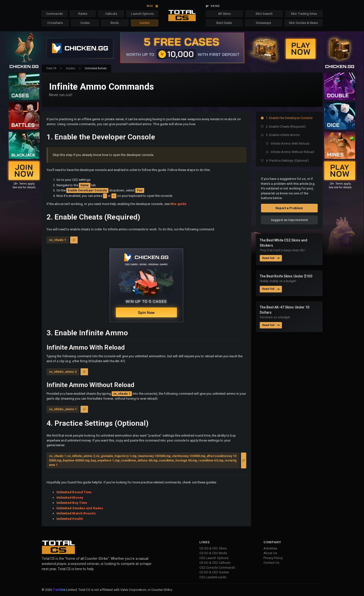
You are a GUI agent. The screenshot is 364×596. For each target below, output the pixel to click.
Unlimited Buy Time (72, 503)
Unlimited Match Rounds (76, 513)
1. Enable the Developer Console (289, 118)
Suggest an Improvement (289, 220)
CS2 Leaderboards (213, 577)
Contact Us (271, 563)
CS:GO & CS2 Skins (213, 548)
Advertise (270, 548)
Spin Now (146, 313)
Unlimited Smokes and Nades (80, 508)
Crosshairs (55, 23)
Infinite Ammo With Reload (290, 144)
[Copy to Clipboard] (74, 240)
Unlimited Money (70, 498)
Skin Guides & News (303, 23)
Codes (85, 23)
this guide (178, 204)
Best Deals (224, 23)
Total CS (51, 68)
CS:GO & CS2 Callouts (215, 563)
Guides (145, 23)
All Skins (224, 14)
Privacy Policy (273, 558)
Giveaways (264, 23)
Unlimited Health (70, 519)
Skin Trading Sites (304, 14)
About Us (270, 553)
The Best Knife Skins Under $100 (286, 276)
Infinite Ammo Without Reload (293, 152)
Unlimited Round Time (74, 492)
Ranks (83, 14)
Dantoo (59, 590)
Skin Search (264, 14)
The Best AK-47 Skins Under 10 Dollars (285, 310)
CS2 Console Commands (217, 568)
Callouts (111, 14)
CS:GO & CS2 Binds (213, 553)
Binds (115, 23)
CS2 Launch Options (214, 558)
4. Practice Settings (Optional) (287, 161)
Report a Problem (289, 208)
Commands (54, 14)
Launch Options (142, 14)
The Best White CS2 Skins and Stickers (284, 243)
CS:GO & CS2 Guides (214, 572)
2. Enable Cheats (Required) (286, 127)
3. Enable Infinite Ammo (283, 135)
